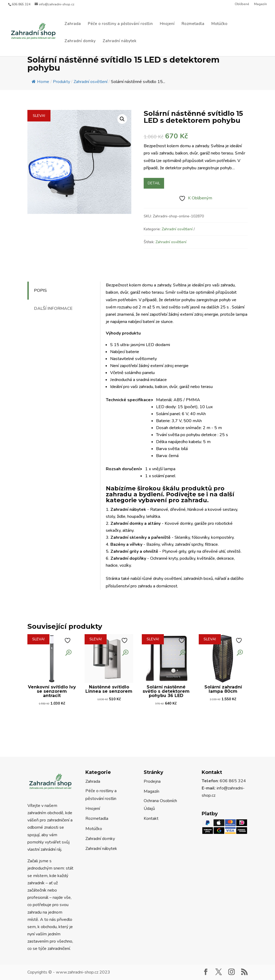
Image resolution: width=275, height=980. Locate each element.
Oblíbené (242, 4)
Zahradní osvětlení (177, 229)
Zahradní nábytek (120, 41)
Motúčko (219, 24)
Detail (154, 183)
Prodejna (152, 781)
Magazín (260, 4)
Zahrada (73, 24)
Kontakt (151, 819)
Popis (40, 290)
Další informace (53, 308)
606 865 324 (21, 4)
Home (40, 82)
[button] (122, 119)
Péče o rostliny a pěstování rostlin (120, 24)
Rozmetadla (193, 24)
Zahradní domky (80, 41)
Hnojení (167, 24)
